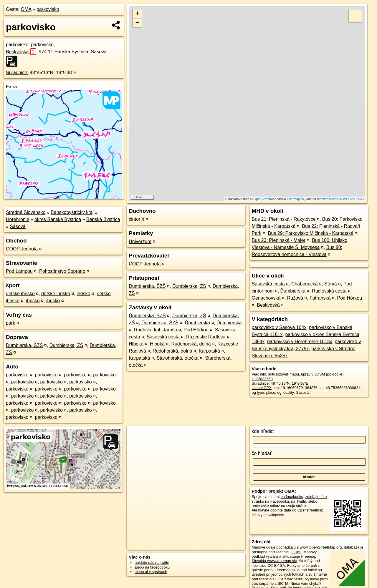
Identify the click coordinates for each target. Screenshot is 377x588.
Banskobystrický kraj (72, 212)
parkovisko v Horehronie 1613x (300, 342)
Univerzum (140, 241)
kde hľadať (263, 431)
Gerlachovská (266, 298)
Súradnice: (17, 73)
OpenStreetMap (265, 199)
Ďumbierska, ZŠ (66, 345)
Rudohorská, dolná (191, 344)
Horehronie (18, 219)
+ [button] (137, 14)
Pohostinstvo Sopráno (62, 271)
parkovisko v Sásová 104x (279, 327)
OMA (26, 9)
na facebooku (292, 497)
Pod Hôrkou (196, 330)
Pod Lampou (19, 271)
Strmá (331, 284)
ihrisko (83, 294)
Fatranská (320, 298)
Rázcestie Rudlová (206, 337)
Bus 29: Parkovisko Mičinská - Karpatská (311, 233)
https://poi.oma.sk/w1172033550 (340, 199)
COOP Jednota (22, 249)
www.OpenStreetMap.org (321, 547)
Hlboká (136, 344)
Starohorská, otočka (178, 358)
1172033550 (262, 379)
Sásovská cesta (163, 337)
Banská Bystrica (103, 219)
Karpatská (209, 351)
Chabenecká (305, 284)
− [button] (137, 23)
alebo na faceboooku (152, 567)
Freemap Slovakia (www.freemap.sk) (284, 559)
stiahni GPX (262, 388)
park (10, 323)
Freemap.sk (295, 199)
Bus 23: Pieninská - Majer (279, 240)
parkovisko (48, 9)
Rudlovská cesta (329, 291)
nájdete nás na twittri (152, 563)
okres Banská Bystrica (58, 219)
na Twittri (299, 501)
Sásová (18, 226)
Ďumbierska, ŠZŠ (24, 345)
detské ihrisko (20, 294)
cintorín (136, 219)
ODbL (296, 552)
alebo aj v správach (151, 572)
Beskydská (21, 52)
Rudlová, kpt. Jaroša (156, 330)
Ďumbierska (197, 323)
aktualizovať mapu (284, 374)
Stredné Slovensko (26, 212)
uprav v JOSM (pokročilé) (322, 374)
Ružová (295, 298)
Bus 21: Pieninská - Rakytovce (284, 219)
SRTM (283, 583)
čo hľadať (262, 453)
